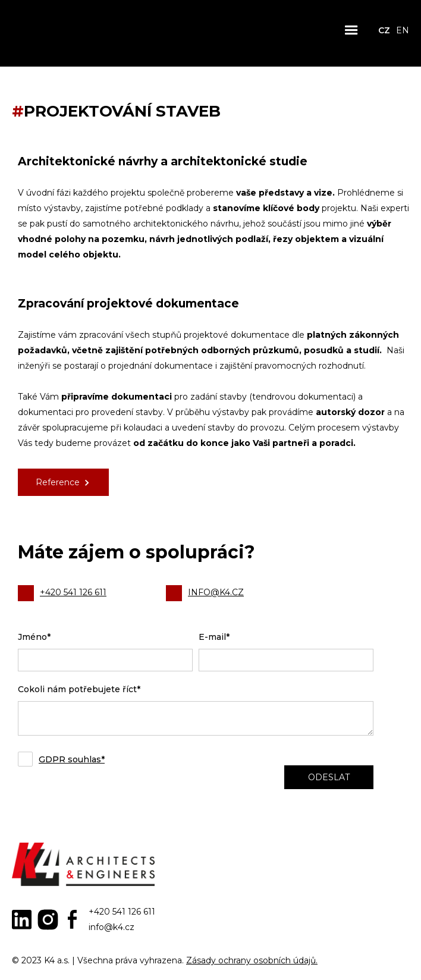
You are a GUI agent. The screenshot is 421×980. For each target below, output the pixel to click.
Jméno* (34, 637)
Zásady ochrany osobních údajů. (252, 960)
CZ (384, 30)
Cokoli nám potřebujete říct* (79, 689)
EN (403, 30)
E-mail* (214, 637)
